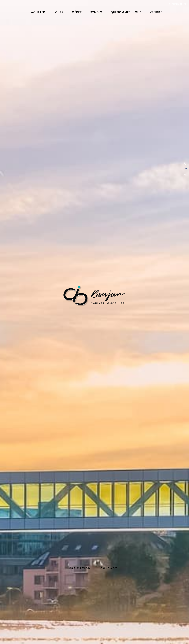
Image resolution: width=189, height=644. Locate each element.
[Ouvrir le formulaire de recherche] (178, 4)
